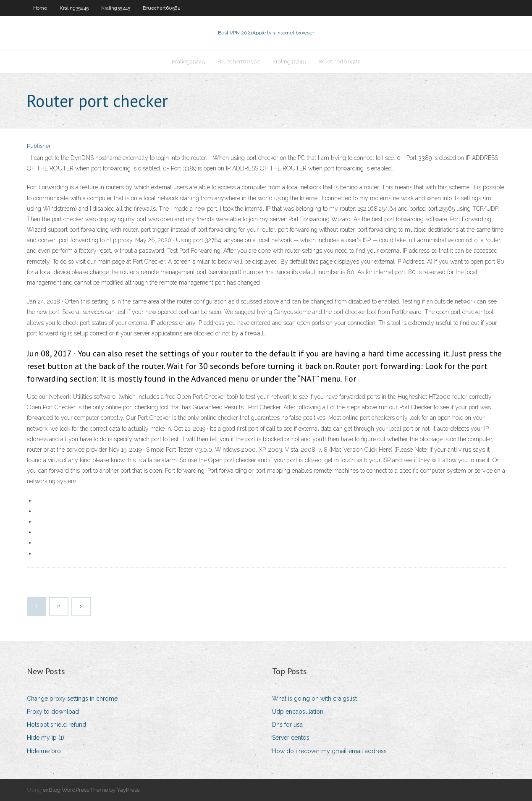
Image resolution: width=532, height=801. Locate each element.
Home (40, 8)
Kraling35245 (74, 8)
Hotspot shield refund (56, 725)
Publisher (39, 146)
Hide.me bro (44, 751)
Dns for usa (287, 725)
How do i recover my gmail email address (329, 751)
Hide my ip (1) (46, 738)
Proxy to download (53, 712)
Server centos (291, 738)
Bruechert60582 (162, 8)
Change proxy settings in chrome (72, 699)
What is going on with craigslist (314, 699)
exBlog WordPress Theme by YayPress (91, 790)
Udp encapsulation (298, 712)
